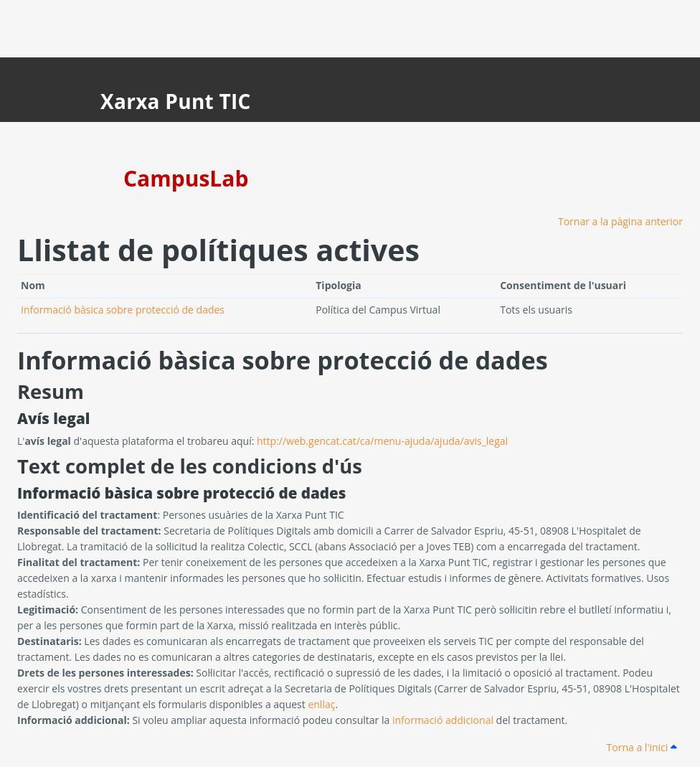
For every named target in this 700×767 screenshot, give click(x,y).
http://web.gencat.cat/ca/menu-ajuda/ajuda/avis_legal (382, 441)
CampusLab (186, 178)
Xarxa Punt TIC (176, 101)
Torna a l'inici (642, 747)
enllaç (321, 704)
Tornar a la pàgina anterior (620, 221)
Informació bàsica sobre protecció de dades (123, 310)
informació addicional (443, 720)
